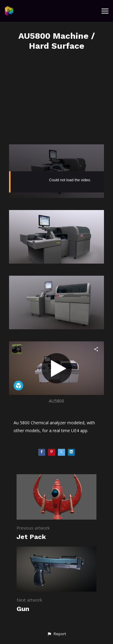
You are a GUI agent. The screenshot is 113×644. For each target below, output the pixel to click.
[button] (56, 634)
